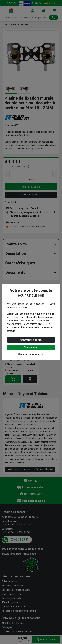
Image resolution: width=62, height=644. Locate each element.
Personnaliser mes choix (31, 340)
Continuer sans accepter (31, 354)
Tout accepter (31, 347)
